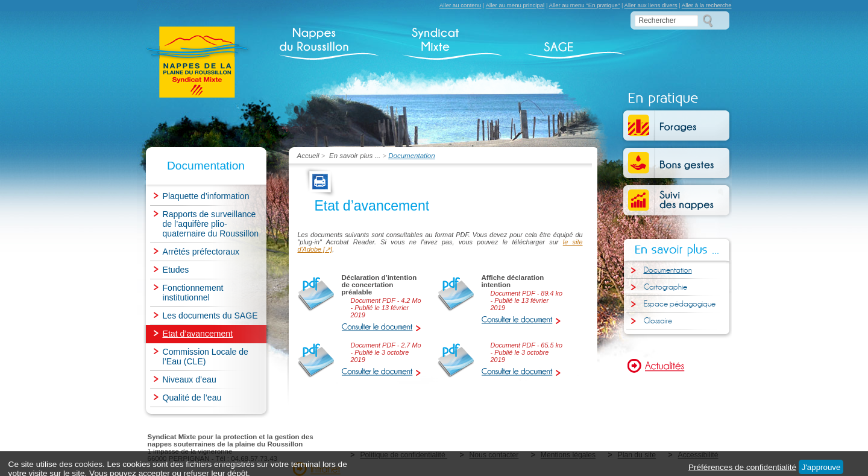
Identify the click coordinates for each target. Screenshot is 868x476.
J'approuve (821, 467)
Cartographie (665, 287)
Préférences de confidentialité (742, 467)
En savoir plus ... (355, 156)
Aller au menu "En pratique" (585, 5)
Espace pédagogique (680, 304)
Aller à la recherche (707, 5)
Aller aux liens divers (651, 5)
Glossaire (658, 321)
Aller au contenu (460, 5)
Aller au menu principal (515, 5)
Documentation (668, 270)
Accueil (309, 156)
